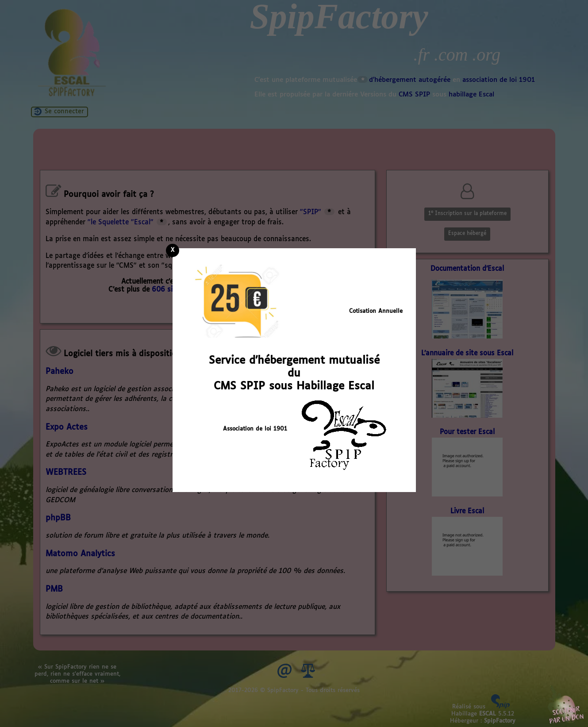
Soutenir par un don (566, 705)
